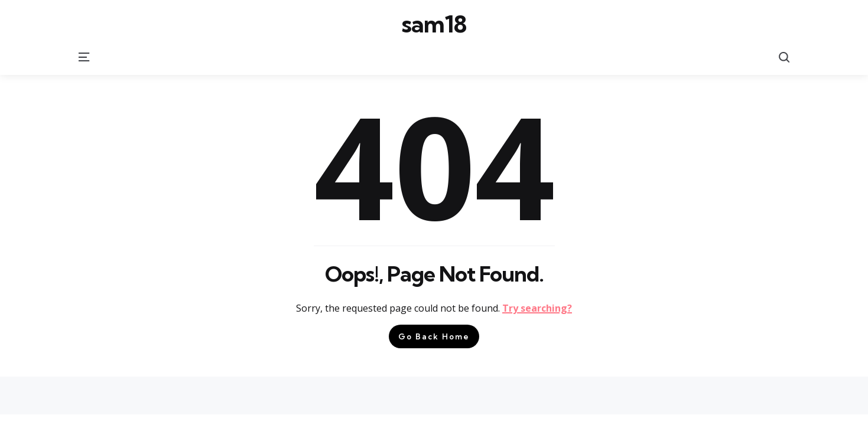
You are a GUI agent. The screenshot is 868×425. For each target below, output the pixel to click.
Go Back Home (434, 336)
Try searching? (537, 308)
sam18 (434, 24)
